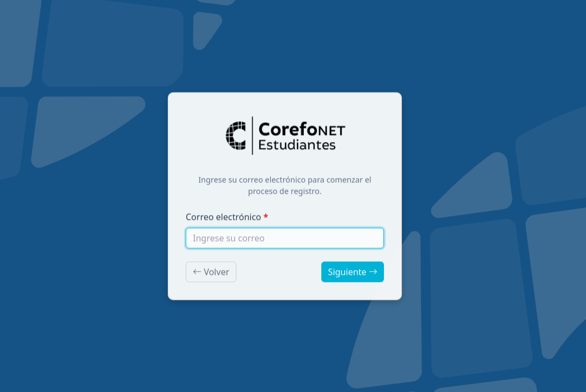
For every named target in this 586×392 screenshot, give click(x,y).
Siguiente (353, 273)
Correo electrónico (224, 218)
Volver (211, 273)
